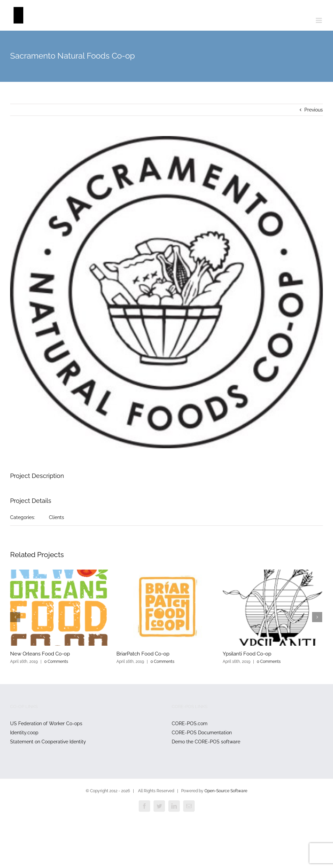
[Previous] (15, 617)
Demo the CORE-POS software (206, 742)
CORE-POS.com (190, 724)
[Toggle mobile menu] (319, 20)
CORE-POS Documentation (202, 733)
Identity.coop (24, 733)
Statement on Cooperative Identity (48, 742)
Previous (314, 110)
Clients (57, 517)
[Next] (317, 617)
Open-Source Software (226, 791)
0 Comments (56, 662)
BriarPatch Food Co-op (143, 654)
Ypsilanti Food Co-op (247, 654)
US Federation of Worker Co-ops (46, 724)
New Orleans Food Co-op (40, 654)
